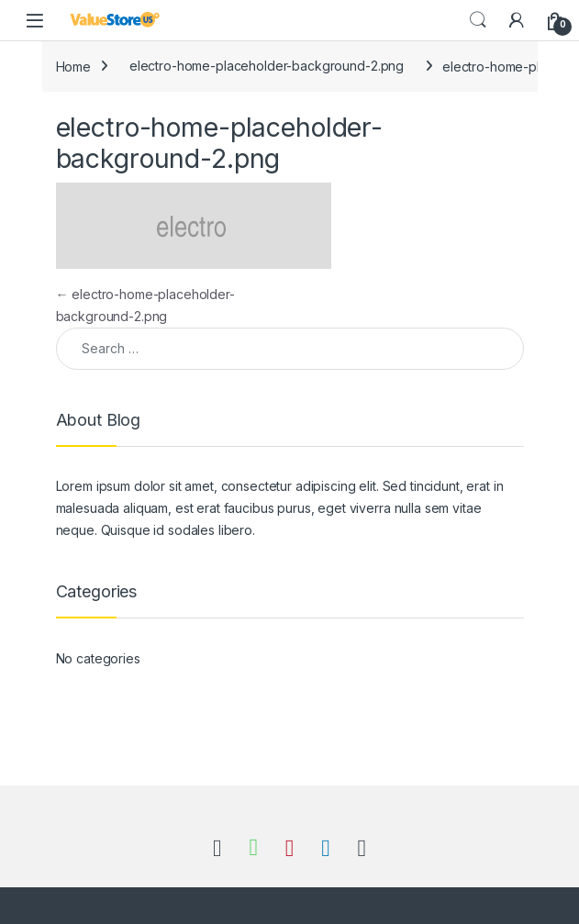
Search (478, 20)
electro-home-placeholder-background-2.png (267, 66)
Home (73, 66)
